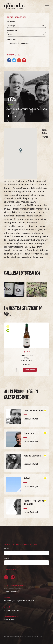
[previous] (3, 289)
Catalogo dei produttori (20, 43)
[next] (48, 289)
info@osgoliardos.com (13, 610)
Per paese (11, 22)
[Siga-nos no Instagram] (13, 577)
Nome (6, 549)
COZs (26, 358)
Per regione (12, 30)
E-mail (7, 558)
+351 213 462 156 (11, 620)
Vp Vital (26, 352)
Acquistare (30, 370)
